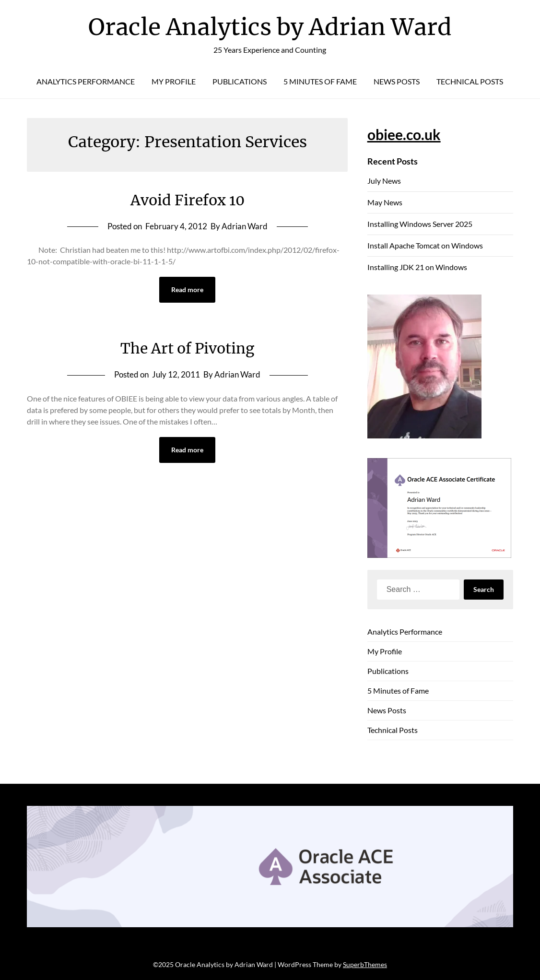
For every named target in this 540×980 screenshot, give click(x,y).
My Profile (174, 81)
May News (385, 202)
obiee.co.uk (404, 134)
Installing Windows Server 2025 (420, 224)
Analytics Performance (86, 81)
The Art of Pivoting (187, 348)
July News (384, 181)
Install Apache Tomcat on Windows (425, 245)
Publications (240, 81)
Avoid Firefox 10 (188, 200)
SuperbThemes (365, 964)
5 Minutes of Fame (320, 81)
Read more (187, 289)
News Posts (397, 81)
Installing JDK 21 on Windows (417, 267)
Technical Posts (470, 81)
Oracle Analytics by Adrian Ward (270, 27)
